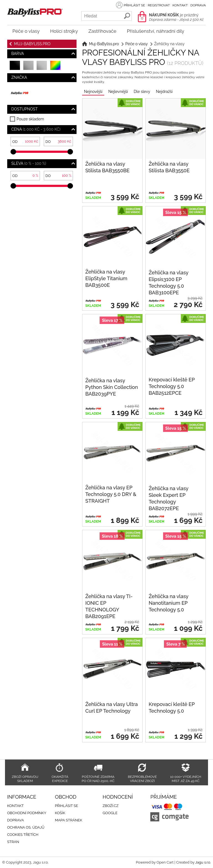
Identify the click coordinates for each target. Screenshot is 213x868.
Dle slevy (142, 92)
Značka (19, 77)
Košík (60, 813)
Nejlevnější (118, 92)
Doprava (198, 5)
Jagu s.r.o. (203, 862)
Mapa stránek (69, 820)
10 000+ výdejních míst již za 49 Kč (186, 779)
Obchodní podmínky (27, 813)
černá (15, 68)
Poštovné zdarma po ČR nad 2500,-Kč (98, 779)
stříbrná (42, 68)
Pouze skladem (30, 119)
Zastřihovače (102, 31)
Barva (18, 54)
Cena (36, 129)
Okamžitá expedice (60, 779)
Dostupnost (25, 109)
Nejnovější (93, 92)
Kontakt (180, 5)
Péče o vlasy (26, 31)
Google (110, 813)
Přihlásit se (134, 5)
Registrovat (159, 5)
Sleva (29, 163)
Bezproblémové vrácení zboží (142, 779)
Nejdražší (164, 92)
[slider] (13, 152)
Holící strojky (64, 31)
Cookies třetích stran (23, 838)
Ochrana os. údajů (26, 827)
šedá (29, 68)
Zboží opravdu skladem (25, 779)
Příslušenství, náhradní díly (155, 31)
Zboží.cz (111, 806)
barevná (56, 68)
